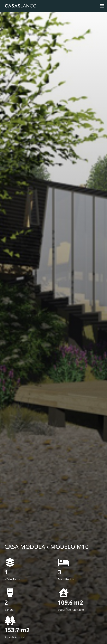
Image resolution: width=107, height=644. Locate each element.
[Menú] (102, 6)
